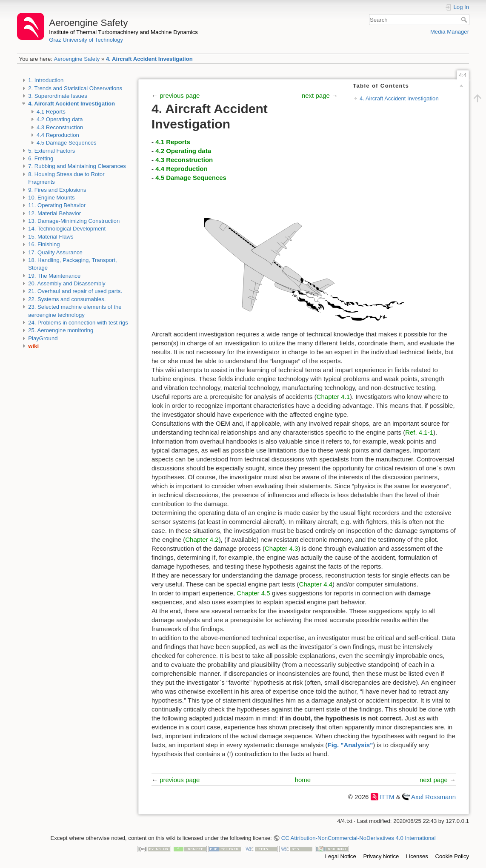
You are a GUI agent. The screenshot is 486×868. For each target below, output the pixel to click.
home (303, 780)
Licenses (417, 856)
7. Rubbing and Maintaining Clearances (77, 166)
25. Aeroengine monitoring (61, 330)
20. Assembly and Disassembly (67, 283)
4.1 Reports (51, 112)
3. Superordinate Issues (57, 96)
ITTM (387, 797)
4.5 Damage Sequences (67, 143)
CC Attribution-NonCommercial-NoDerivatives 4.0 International (359, 838)
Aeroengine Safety (77, 59)
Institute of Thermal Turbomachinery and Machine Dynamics (123, 32)
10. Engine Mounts (51, 198)
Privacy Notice (381, 856)
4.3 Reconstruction (60, 127)
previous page (180, 95)
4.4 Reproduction (58, 135)
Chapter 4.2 (202, 539)
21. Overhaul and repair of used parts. (75, 291)
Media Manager (450, 32)
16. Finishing (44, 244)
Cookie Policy (452, 856)
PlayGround (43, 338)
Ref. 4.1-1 (419, 432)
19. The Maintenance (54, 276)
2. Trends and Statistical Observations (75, 88)
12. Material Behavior (54, 213)
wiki (33, 346)
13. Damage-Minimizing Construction (74, 221)
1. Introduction (46, 80)
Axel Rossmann (433, 797)
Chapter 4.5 (253, 593)
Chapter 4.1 (333, 397)
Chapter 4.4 (316, 584)
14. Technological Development (67, 229)
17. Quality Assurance (55, 252)
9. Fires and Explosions (57, 190)
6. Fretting (41, 158)
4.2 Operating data (60, 119)
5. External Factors (51, 151)
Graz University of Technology (86, 40)
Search (465, 20)
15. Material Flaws (51, 237)
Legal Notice (341, 856)
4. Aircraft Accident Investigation (149, 59)
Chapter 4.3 (281, 548)
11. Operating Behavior (57, 205)
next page (317, 95)
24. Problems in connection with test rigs (78, 323)
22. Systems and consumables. (67, 299)
